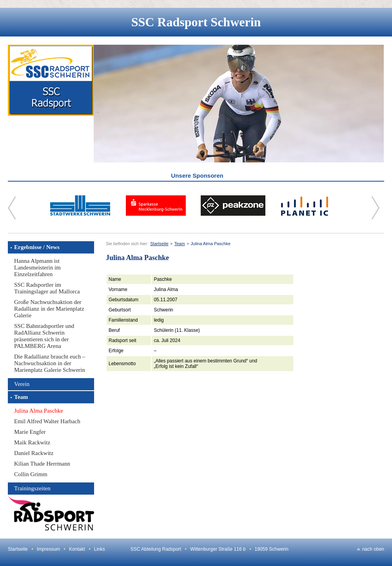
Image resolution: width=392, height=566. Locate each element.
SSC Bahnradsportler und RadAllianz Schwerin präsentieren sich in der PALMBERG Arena (44, 336)
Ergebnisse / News (37, 247)
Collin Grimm (31, 474)
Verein (22, 384)
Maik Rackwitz (32, 442)
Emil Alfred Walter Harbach (47, 421)
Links (100, 549)
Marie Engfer (30, 432)
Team (21, 397)
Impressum (48, 549)
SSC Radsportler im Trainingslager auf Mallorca (47, 288)
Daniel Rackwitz (34, 453)
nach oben (373, 549)
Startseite (159, 244)
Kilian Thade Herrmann (42, 464)
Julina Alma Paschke (39, 411)
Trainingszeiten (32, 488)
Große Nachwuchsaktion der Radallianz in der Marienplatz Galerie (49, 309)
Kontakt (77, 549)
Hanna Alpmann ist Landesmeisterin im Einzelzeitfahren (37, 268)
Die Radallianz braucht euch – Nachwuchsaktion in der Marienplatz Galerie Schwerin (50, 363)
